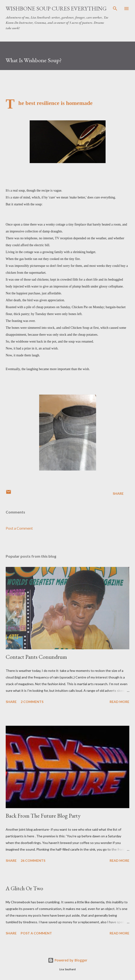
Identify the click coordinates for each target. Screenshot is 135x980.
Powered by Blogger (68, 960)
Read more (119, 702)
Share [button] (118, 493)
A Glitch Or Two (24, 888)
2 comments (32, 702)
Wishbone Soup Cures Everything (56, 8)
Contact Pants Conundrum (36, 657)
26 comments (33, 860)
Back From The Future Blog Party (43, 816)
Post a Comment (19, 528)
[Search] (115, 9)
